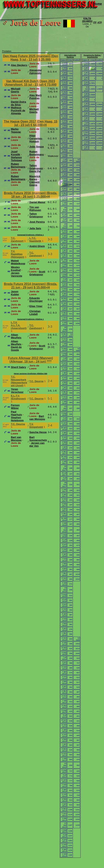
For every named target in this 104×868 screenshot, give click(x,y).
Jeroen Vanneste (17, 274)
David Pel (35, 171)
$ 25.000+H (42, 197)
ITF (95, 23)
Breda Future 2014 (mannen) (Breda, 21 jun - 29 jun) (31, 286)
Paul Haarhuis (16, 413)
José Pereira (37, 222)
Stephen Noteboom (17, 419)
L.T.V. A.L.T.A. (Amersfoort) (19, 325)
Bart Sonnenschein (38, 439)
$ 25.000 (44, 60)
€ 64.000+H (39, 125)
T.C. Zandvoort (17, 239)
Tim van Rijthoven (35, 209)
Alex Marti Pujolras (36, 97)
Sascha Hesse (38, 432)
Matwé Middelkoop (18, 262)
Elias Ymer (36, 306)
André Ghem (37, 246)
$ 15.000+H (42, 287)
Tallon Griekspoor (36, 167)
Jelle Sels (35, 228)
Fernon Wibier (15, 407)
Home (98, 4)
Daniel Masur (37, 202)
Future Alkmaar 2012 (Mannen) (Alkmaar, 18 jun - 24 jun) (31, 360)
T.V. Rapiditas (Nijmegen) (17, 254)
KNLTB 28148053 (87, 20)
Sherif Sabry (18, 367)
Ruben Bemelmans (37, 153)
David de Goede (16, 349)
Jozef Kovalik (15, 153)
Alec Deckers (19, 65)
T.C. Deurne (36, 381)
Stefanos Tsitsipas (16, 159)
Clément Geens (35, 184)
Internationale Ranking (70, 56)
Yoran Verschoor (17, 391)
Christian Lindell (35, 313)
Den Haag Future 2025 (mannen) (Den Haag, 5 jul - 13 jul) (31, 58)
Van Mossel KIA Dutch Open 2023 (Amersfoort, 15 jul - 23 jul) (30, 83)
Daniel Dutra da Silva (18, 103)
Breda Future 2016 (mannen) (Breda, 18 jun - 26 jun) (31, 195)
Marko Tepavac (16, 130)
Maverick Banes (35, 178)
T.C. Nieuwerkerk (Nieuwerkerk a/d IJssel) (19, 381)
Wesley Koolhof (16, 269)
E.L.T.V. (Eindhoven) (18, 397)
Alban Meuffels (16, 336)
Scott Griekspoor (37, 273)
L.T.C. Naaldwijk (35, 239)
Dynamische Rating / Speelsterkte (92, 56)
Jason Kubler (15, 293)
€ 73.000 (50, 85)
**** (49, 362)
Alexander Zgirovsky (36, 72)
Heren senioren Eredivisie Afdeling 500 (31, 374)
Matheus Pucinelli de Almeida (18, 110)
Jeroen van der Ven (37, 444)
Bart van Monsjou (37, 418)
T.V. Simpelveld (36, 426)
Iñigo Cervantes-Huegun (36, 138)
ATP (100, 23)
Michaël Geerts (16, 90)
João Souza (37, 147)
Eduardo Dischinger (36, 299)
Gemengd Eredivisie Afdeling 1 (30, 235)
